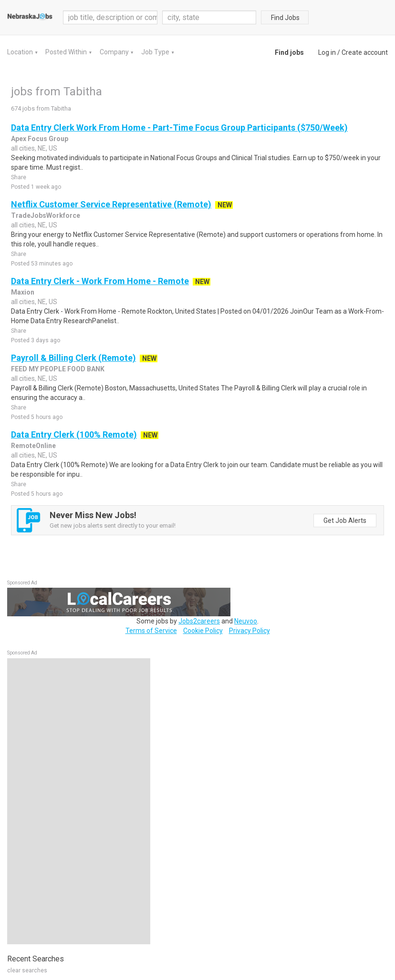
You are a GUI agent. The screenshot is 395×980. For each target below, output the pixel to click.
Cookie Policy (203, 631)
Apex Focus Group (40, 139)
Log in (327, 52)
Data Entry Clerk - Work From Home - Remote (100, 281)
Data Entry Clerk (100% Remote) (74, 434)
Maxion (23, 292)
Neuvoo (246, 621)
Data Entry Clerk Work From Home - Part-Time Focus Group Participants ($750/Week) (179, 128)
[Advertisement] (79, 801)
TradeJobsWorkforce (46, 215)
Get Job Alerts (345, 521)
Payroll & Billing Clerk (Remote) (73, 358)
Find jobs (289, 52)
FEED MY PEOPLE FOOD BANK (58, 369)
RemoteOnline (33, 446)
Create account (365, 52)
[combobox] (209, 17)
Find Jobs (285, 18)
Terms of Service (151, 631)
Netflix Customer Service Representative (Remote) (111, 204)
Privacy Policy (249, 631)
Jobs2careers (199, 621)
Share (19, 177)
